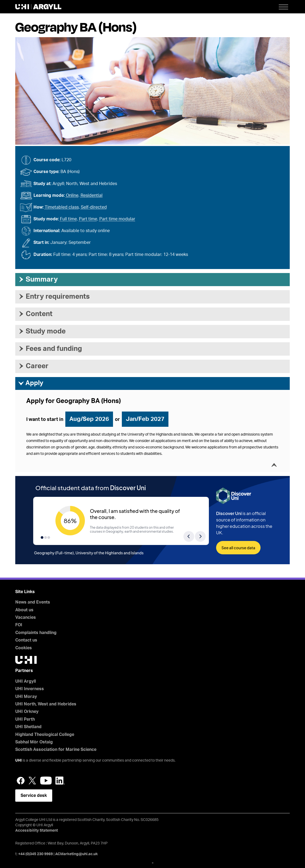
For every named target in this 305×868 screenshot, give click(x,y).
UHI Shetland (28, 727)
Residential (92, 195)
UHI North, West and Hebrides (46, 704)
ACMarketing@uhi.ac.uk (76, 854)
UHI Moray (26, 697)
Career (33, 366)
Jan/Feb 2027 (145, 419)
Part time (88, 219)
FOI (19, 625)
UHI (18, 761)
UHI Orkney (27, 712)
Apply (31, 383)
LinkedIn (60, 781)
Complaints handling (36, 633)
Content (35, 314)
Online (72, 195)
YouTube (46, 781)
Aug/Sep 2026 (89, 419)
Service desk (34, 796)
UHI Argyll (26, 681)
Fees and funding (50, 349)
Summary (38, 279)
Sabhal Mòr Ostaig (34, 742)
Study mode (42, 331)
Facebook (21, 781)
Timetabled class (62, 207)
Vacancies (26, 617)
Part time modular (117, 219)
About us (24, 610)
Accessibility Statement (37, 831)
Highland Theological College (45, 735)
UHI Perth (25, 719)
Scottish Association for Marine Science (56, 750)
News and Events (33, 602)
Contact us (26, 640)
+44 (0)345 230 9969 (35, 854)
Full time (68, 219)
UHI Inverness (30, 689)
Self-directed (94, 207)
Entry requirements (54, 297)
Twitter (32, 781)
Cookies (24, 648)
